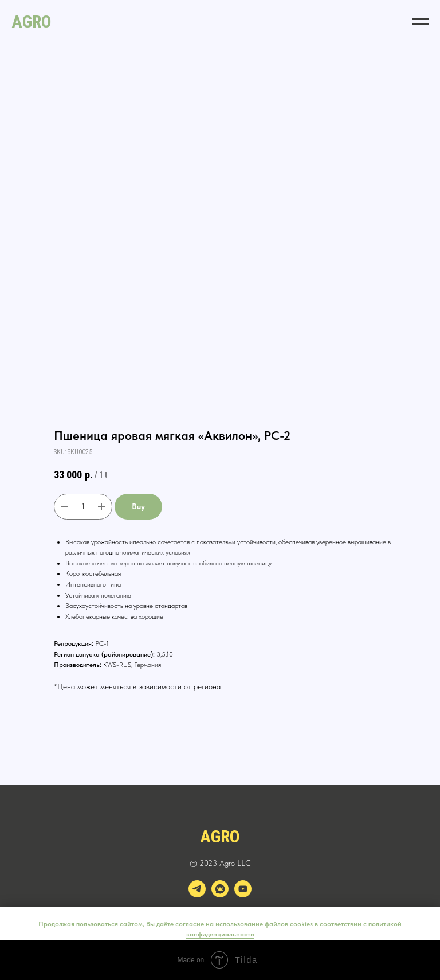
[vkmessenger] (220, 894)
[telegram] (197, 894)
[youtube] (243, 894)
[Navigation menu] (421, 22)
